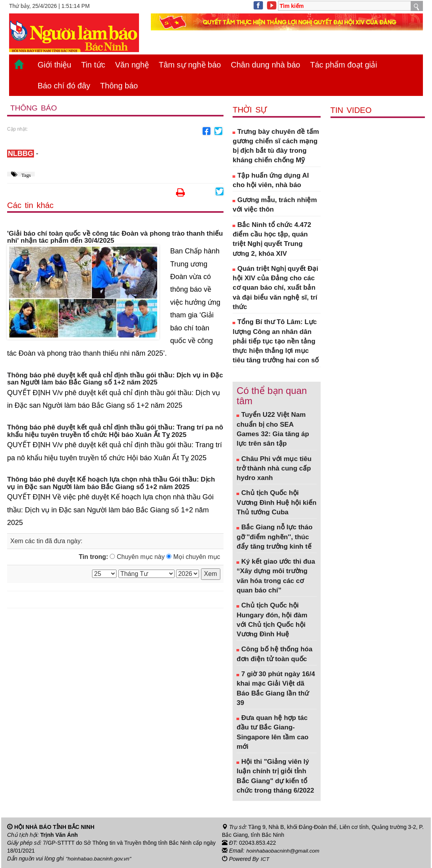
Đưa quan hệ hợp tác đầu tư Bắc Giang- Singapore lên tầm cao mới (272, 732)
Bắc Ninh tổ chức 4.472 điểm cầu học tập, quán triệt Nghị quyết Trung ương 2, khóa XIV (272, 239)
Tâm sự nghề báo (190, 65)
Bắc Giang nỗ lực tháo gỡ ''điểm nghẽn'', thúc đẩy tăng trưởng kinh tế (274, 537)
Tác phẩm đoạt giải (344, 65)
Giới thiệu (54, 65)
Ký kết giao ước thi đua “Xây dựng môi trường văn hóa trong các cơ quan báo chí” (276, 576)
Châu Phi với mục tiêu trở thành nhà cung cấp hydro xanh (274, 469)
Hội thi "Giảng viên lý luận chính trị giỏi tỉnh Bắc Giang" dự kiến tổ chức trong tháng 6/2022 (275, 776)
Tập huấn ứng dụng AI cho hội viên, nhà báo (271, 180)
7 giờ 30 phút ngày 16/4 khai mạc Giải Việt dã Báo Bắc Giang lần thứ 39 (276, 688)
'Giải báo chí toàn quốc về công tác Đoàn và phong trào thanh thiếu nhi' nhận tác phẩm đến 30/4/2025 (115, 237)
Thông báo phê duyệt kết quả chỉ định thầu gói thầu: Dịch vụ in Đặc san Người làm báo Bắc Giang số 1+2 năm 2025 (115, 379)
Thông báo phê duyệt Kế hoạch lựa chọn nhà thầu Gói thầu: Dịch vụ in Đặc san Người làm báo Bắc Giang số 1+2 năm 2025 (111, 483)
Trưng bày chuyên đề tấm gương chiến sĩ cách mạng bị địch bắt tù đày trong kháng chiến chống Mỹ (276, 146)
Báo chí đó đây (64, 86)
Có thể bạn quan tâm (272, 396)
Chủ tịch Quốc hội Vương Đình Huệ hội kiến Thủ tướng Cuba (276, 502)
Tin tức (93, 65)
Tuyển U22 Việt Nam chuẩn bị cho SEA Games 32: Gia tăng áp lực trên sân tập (273, 429)
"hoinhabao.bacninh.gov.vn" (100, 859)
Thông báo (119, 86)
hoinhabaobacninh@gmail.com (284, 851)
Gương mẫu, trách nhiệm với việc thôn (275, 205)
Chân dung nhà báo (265, 65)
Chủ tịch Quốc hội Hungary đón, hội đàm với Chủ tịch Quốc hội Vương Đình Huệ (272, 620)
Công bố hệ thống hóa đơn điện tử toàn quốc (274, 654)
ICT (265, 859)
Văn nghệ (132, 65)
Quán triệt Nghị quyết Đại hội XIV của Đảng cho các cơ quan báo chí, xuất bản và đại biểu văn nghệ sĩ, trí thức (275, 288)
